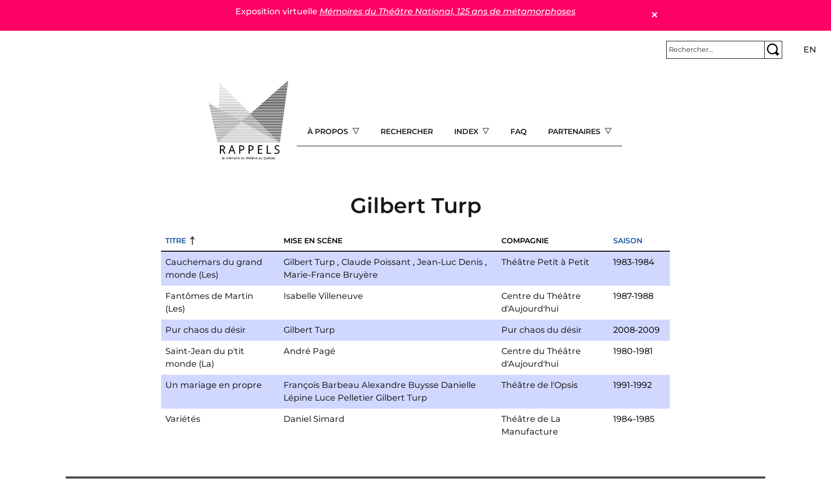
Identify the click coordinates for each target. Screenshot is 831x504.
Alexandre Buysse (400, 385)
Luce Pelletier (344, 398)
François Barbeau (321, 385)
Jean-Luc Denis (450, 262)
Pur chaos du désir (206, 330)
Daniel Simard (314, 419)
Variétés (183, 419)
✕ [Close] (654, 15)
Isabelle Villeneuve (323, 296)
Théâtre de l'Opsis (540, 385)
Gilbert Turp (309, 262)
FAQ (519, 131)
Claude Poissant (376, 262)
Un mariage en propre (214, 385)
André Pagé (310, 351)
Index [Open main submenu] (467, 131)
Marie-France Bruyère (331, 275)
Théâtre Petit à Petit (545, 262)
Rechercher (407, 131)
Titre (176, 241)
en (810, 50)
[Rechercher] (715, 50)
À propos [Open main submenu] (329, 131)
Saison (628, 241)
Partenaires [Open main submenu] (575, 131)
